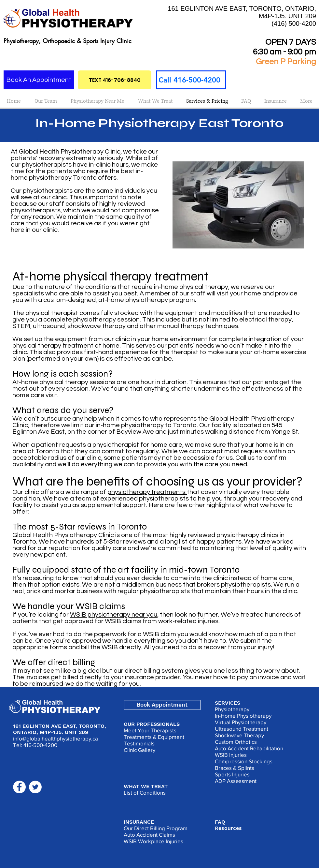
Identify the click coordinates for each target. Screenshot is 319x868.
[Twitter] (35, 787)
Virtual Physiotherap (239, 722)
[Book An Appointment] (39, 80)
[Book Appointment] (162, 705)
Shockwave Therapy (239, 735)
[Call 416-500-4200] (191, 80)
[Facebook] (19, 787)
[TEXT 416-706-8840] (115, 80)
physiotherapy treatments (147, 492)
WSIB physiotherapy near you (114, 615)
